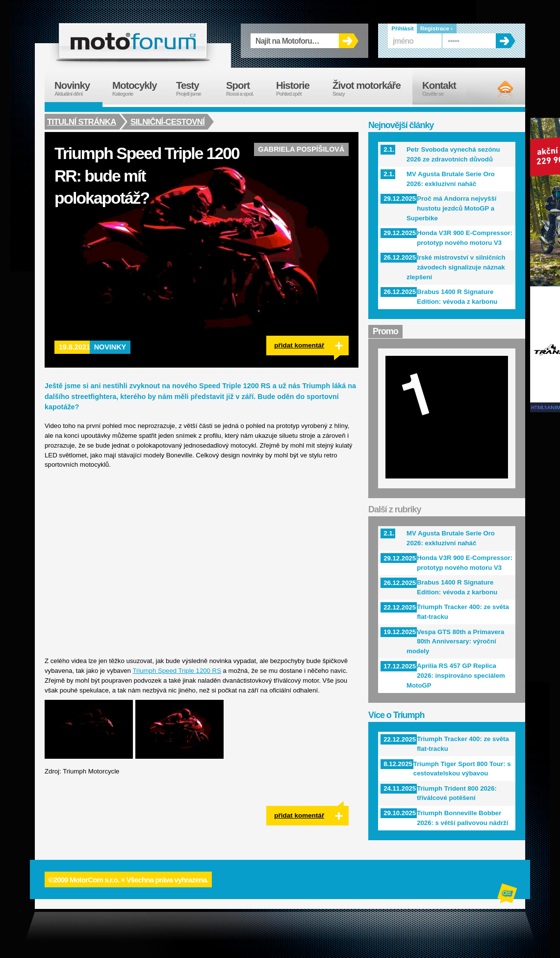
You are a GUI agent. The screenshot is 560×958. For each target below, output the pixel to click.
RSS (497, 90)
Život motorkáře (372, 89)
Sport (246, 89)
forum (133, 41)
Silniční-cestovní (169, 122)
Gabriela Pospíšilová (301, 149)
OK (349, 41)
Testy (196, 89)
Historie (299, 89)
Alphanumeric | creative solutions (508, 895)
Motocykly (139, 89)
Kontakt (445, 89)
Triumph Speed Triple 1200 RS (177, 671)
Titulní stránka (82, 122)
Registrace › (436, 28)
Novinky (110, 347)
